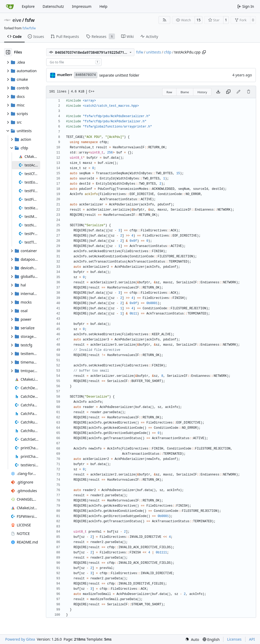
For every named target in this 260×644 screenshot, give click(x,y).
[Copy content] (228, 92)
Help (103, 6)
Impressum (82, 6)
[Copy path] (204, 52)
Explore (28, 6)
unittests (153, 52)
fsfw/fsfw (29, 28)
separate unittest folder (119, 75)
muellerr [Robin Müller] (65, 75)
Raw (169, 92)
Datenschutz (53, 6)
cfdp (168, 52)
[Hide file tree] (8, 52)
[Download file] (218, 92)
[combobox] (74, 62)
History (202, 92)
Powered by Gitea (20, 639)
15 (199, 20)
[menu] (192, 639)
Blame (185, 92)
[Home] (10, 6)
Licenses (234, 639)
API (252, 639)
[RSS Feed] (165, 20)
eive (17, 20)
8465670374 (86, 75)
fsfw (30, 20)
